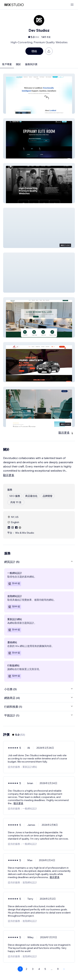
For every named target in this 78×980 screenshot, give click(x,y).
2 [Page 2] (26, 969)
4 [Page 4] (39, 969)
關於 (18, 64)
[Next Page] (64, 969)
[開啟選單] (72, 5)
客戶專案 (7, 64)
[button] (39, 94)
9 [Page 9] (58, 969)
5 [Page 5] (45, 969)
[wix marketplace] (14, 5)
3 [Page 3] (33, 969)
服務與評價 (31, 64)
